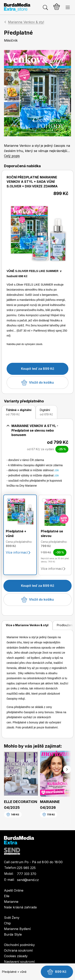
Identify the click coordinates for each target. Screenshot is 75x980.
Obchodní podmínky (19, 945)
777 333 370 (27, 874)
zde (57, 470)
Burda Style (13, 934)
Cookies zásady (16, 956)
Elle (7, 896)
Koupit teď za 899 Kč (38, 369)
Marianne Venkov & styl (26, 22)
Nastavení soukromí (19, 962)
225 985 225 (26, 868)
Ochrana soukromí (18, 950)
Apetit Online (14, 890)
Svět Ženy (12, 918)
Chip (7, 923)
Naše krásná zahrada (20, 907)
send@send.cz (28, 880)
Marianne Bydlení (17, 929)
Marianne (11, 902)
